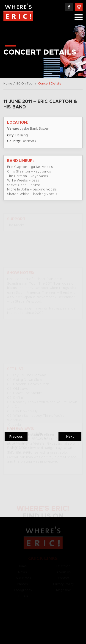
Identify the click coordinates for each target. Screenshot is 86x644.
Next (70, 437)
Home (8, 84)
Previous (16, 437)
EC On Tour (25, 84)
